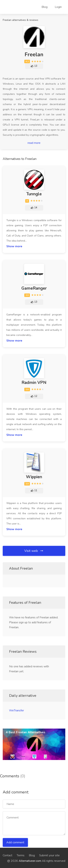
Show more (14, 246)
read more (34, 143)
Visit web (34, 551)
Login (58, 7)
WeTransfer (17, 710)
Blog (45, 7)
